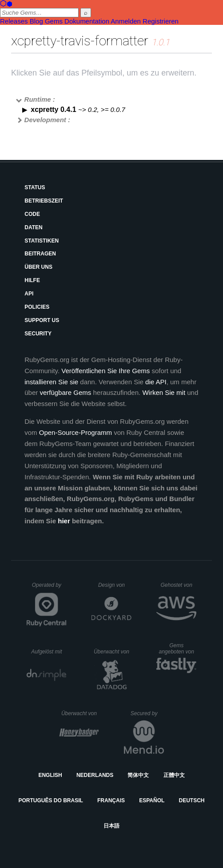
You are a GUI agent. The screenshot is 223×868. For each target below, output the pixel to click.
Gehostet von (178, 585)
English (50, 775)
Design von (115, 585)
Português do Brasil (51, 800)
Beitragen (40, 254)
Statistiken (42, 241)
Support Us (42, 320)
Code (32, 214)
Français (111, 800)
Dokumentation (87, 21)
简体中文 (138, 775)
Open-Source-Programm (76, 432)
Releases (14, 21)
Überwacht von (113, 652)
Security (38, 334)
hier (64, 521)
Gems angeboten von (177, 649)
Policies (37, 307)
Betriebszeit (44, 201)
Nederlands (95, 775)
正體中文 (174, 775)
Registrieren (161, 21)
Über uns (38, 267)
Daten (33, 227)
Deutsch (191, 800)
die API (156, 382)
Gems (54, 21)
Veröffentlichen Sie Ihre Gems (106, 371)
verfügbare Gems (65, 392)
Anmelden (126, 21)
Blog (36, 21)
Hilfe (32, 280)
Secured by (147, 713)
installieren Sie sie (51, 382)
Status (35, 187)
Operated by (49, 588)
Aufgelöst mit (49, 652)
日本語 (111, 826)
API (29, 294)
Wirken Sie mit (164, 392)
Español (152, 800)
